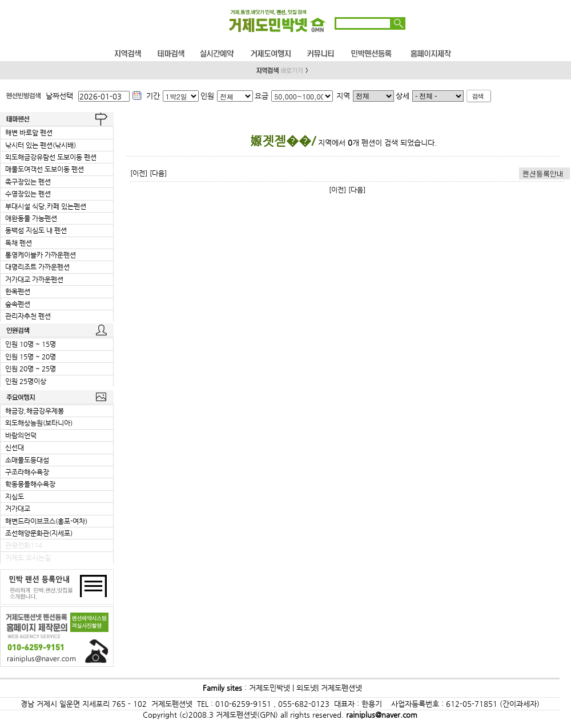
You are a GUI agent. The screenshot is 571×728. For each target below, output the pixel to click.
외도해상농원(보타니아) (39, 423)
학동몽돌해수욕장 (30, 484)
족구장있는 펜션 (28, 182)
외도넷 (305, 688)
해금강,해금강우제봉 (35, 411)
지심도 (15, 497)
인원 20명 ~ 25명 (31, 369)
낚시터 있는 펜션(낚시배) (41, 145)
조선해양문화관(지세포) (39, 533)
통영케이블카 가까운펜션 (41, 255)
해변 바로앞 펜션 (29, 133)
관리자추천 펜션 (28, 316)
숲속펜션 (18, 304)
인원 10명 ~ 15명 (31, 344)
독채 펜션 (19, 243)
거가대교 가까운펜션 (34, 279)
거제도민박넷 (270, 688)
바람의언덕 (21, 435)
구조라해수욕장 (27, 472)
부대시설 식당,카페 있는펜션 (46, 206)
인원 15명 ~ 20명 (31, 357)
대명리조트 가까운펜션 (37, 267)
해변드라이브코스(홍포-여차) (46, 521)
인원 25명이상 (26, 381)
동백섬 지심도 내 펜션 (36, 230)
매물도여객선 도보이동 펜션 (45, 169)
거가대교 (18, 509)
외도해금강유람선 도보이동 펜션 (51, 157)
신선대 (15, 447)
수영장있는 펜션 (28, 194)
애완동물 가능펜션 (31, 218)
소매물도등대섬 (27, 460)
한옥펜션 (18, 291)
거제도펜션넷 (341, 688)
